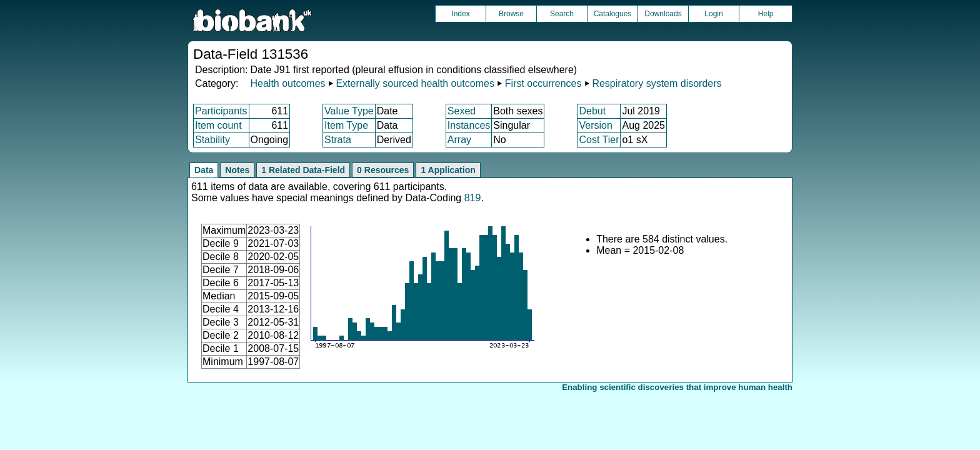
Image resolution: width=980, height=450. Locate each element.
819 (473, 198)
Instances (469, 125)
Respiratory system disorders (657, 83)
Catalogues (613, 14)
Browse (511, 14)
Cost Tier (599, 140)
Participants (221, 111)
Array (459, 140)
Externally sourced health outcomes (415, 83)
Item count (218, 125)
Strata (338, 140)
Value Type (349, 111)
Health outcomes (287, 83)
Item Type (346, 125)
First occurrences (543, 83)
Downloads (663, 14)
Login (713, 14)
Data (204, 170)
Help (766, 14)
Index (460, 14)
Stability (212, 140)
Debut (592, 111)
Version (595, 125)
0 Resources (383, 170)
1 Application (448, 170)
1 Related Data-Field (303, 170)
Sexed (462, 111)
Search (562, 14)
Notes (237, 170)
